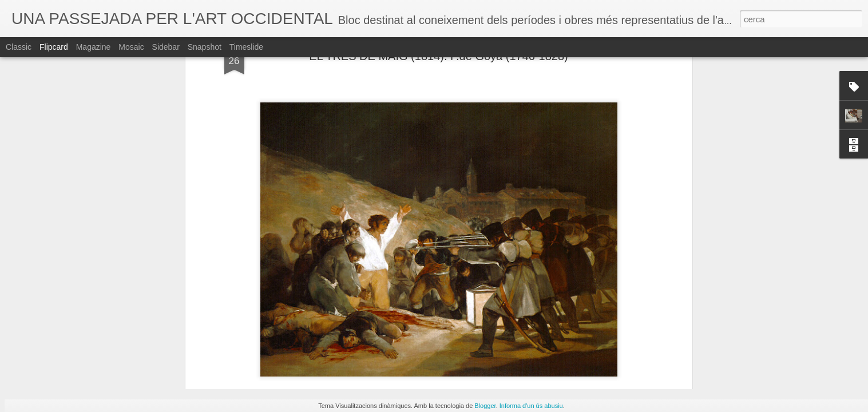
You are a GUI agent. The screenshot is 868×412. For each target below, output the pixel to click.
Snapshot (205, 47)
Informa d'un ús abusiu (531, 406)
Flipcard (54, 47)
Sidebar (166, 47)
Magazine (94, 47)
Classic (19, 47)
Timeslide (246, 47)
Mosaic (131, 47)
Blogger (485, 406)
